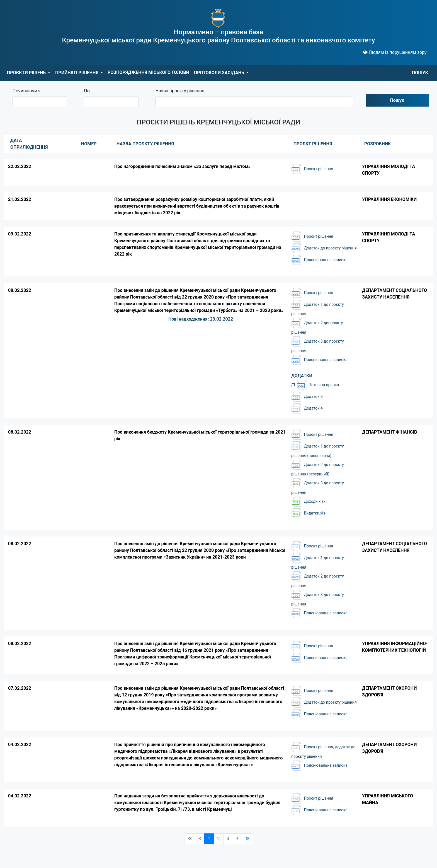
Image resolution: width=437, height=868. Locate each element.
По (87, 91)
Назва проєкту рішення (180, 91)
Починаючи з (26, 91)
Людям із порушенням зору (395, 52)
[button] (29, 73)
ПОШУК (420, 73)
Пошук (397, 100)
